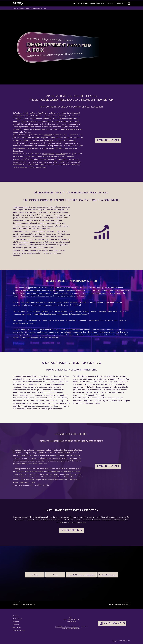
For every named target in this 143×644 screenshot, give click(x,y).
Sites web (111, 3)
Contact (121, 3)
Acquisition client (98, 3)
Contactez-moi (108, 140)
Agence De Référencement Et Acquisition (81, 574)
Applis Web (33, 39)
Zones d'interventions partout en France (67, 627)
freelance (19, 113)
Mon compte (17, 628)
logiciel (61, 210)
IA (24, 113)
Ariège (55, 574)
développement (48, 154)
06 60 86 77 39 (112, 623)
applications (60, 154)
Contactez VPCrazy (19, 631)
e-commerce (68, 40)
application (60, 129)
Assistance (16, 625)
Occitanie (35, 574)
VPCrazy (125, 641)
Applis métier (83, 3)
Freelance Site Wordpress (108, 574)
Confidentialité (17, 619)
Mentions (16, 616)
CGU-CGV (16, 622)
